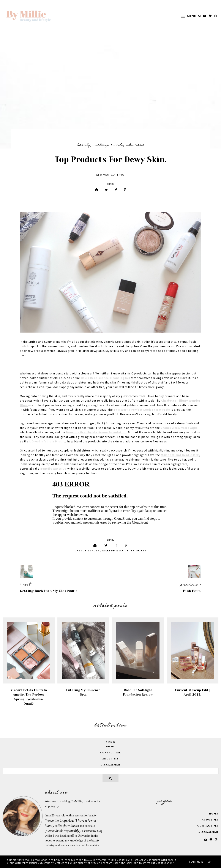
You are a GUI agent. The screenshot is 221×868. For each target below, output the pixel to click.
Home (214, 814)
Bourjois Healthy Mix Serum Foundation (96, 432)
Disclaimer (110, 765)
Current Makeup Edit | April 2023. (193, 692)
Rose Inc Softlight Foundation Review (138, 692)
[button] (186, 16)
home (111, 747)
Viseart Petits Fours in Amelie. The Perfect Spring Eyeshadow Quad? (29, 697)
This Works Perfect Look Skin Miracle (142, 410)
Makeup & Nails (109, 145)
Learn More (196, 862)
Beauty (84, 145)
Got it (211, 862)
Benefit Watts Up (54, 469)
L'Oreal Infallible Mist (46, 442)
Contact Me (110, 753)
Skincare (135, 145)
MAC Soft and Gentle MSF (180, 455)
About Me (111, 759)
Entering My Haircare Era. (83, 692)
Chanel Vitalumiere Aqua (179, 428)
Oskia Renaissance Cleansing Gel (105, 378)
